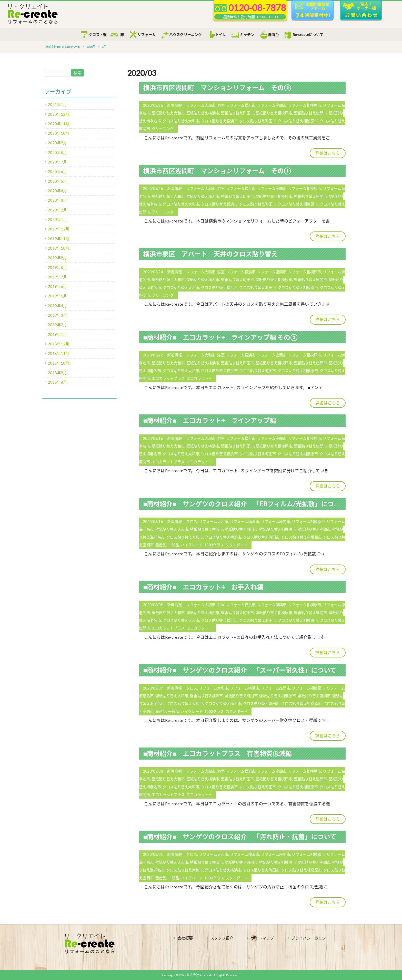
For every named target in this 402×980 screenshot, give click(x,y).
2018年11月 (58, 353)
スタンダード (237, 545)
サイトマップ (262, 938)
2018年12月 (58, 344)
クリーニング (163, 129)
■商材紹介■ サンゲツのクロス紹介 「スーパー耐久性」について (240, 670)
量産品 (161, 545)
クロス (192, 522)
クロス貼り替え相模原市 (298, 121)
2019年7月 (57, 277)
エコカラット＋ (199, 378)
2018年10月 (58, 363)
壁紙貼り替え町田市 (238, 113)
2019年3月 (57, 315)
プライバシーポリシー (310, 938)
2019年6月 (57, 286)
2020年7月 (57, 162)
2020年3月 (57, 200)
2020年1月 (57, 219)
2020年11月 (58, 124)
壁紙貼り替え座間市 (311, 113)
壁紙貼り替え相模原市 (274, 113)
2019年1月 (57, 334)
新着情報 (174, 105)
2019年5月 (57, 296)
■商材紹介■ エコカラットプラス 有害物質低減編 (217, 753)
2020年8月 (57, 152)
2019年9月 (57, 258)
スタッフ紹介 (222, 938)
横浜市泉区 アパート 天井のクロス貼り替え (210, 254)
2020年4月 (57, 191)
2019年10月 (58, 248)
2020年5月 (57, 181)
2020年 (91, 47)
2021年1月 (57, 104)
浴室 (221, 105)
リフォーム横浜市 (241, 105)
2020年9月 (57, 143)
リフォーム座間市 (272, 105)
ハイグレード (192, 545)
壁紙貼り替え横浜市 (203, 113)
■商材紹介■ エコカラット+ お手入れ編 (203, 587)
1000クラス (214, 545)
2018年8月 (57, 382)
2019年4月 (57, 306)
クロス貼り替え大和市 (181, 121)
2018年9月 (57, 373)
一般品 (173, 545)
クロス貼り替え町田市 (258, 121)
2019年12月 (58, 229)
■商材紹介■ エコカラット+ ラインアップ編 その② (220, 337)
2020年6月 (57, 171)
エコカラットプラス (168, 378)
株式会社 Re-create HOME (63, 47)
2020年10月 (58, 133)
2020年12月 (58, 114)
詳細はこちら (328, 153)
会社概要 (185, 938)
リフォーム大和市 (201, 105)
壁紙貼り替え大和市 (168, 113)
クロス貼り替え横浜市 (219, 121)
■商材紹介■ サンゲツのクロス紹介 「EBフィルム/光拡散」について (245, 504)
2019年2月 (57, 325)
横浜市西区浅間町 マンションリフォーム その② (217, 88)
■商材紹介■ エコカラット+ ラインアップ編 (210, 420)
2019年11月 (58, 239)
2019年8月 (57, 267)
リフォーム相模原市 (305, 105)
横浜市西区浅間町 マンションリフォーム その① (217, 171)
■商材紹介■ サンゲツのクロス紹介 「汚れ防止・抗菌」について (240, 837)
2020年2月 (57, 210)
